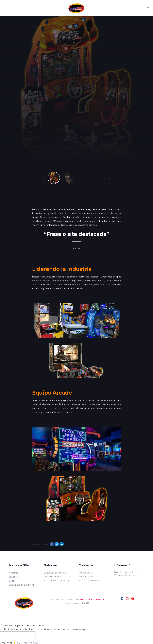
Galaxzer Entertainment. (92, 599)
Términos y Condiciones (126, 575)
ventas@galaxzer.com (90, 581)
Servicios (13, 577)
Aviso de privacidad (123, 572)
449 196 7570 (85, 573)
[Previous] (45, 178)
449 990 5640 (86, 577)
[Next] (108, 178)
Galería (12, 581)
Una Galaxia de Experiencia (22, 585)
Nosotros (13, 573)
